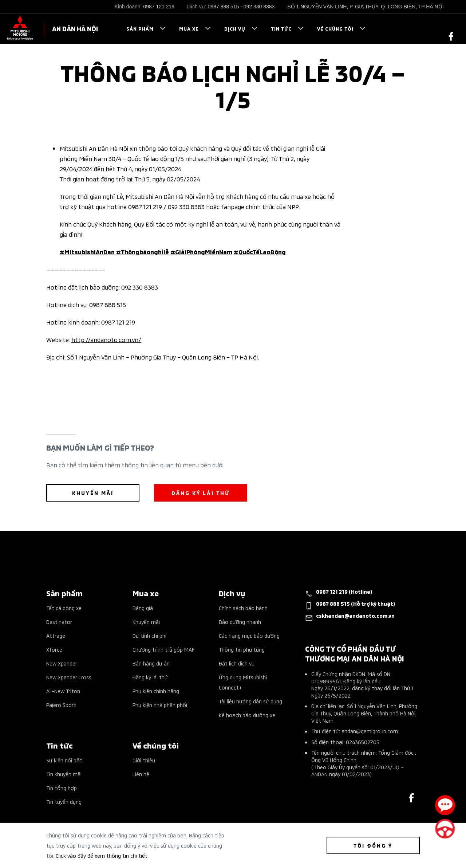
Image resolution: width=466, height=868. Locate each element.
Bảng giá (143, 608)
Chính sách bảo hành (243, 608)
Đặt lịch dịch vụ (237, 663)
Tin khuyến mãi (64, 774)
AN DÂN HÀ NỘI (75, 28)
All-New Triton (63, 691)
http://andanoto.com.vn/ (106, 339)
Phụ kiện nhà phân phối (160, 705)
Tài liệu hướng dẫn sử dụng (250, 701)
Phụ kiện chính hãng (156, 691)
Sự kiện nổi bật (64, 760)
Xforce (54, 649)
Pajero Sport (61, 705)
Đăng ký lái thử (150, 677)
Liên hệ (141, 774)
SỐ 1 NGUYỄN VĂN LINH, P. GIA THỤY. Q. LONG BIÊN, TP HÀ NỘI (365, 7)
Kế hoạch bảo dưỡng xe (247, 715)
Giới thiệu (144, 760)
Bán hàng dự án (151, 663)
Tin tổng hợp (62, 788)
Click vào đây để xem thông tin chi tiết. (102, 855)
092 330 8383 (259, 7)
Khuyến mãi (146, 622)
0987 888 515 (224, 7)
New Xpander (62, 663)
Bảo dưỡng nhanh (240, 622)
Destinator (59, 622)
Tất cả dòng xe (64, 608)
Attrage (56, 635)
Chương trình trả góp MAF (163, 649)
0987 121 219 (159, 7)
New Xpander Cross (69, 677)
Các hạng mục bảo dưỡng (249, 635)
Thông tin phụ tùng (242, 649)
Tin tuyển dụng (64, 802)
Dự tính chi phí (149, 635)
